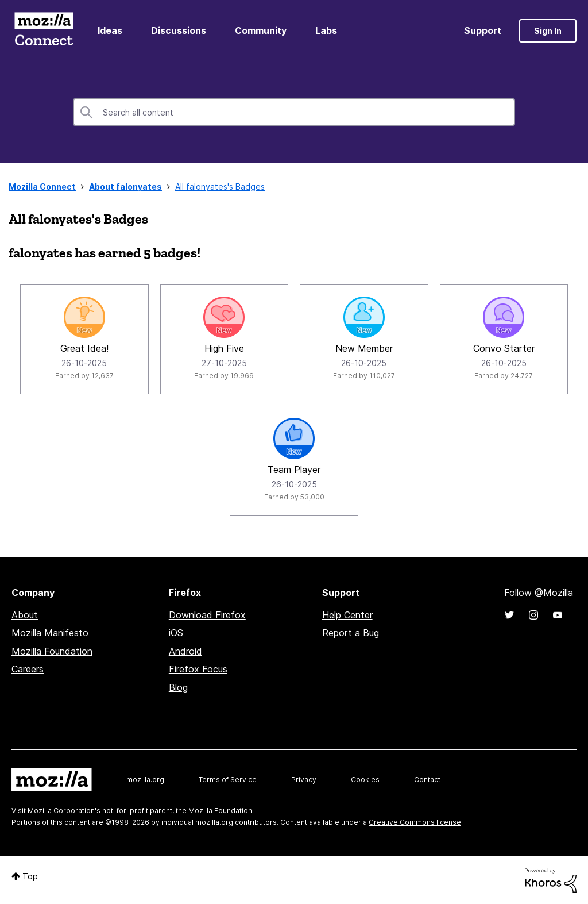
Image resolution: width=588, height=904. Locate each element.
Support (483, 30)
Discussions (179, 30)
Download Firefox (207, 615)
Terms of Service (228, 780)
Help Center (347, 615)
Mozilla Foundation (52, 651)
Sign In (548, 31)
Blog (178, 687)
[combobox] (294, 112)
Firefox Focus (198, 669)
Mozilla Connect (44, 31)
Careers (28, 669)
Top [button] (30, 876)
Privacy (304, 780)
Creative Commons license (415, 822)
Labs (326, 30)
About (25, 615)
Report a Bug (351, 633)
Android (185, 651)
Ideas (110, 30)
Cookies (365, 780)
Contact (427, 780)
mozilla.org (145, 780)
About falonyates (125, 186)
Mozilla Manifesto (50, 633)
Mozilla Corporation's (64, 811)
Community (261, 30)
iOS (176, 633)
